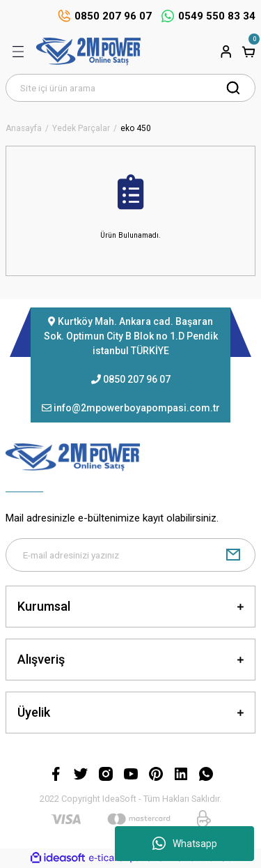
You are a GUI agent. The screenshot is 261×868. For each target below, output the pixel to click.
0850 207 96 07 (137, 379)
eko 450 (136, 129)
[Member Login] (226, 52)
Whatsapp (185, 844)
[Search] (130, 88)
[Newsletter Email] (130, 555)
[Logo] (88, 52)
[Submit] (233, 555)
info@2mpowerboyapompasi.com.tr (137, 408)
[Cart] (248, 52)
